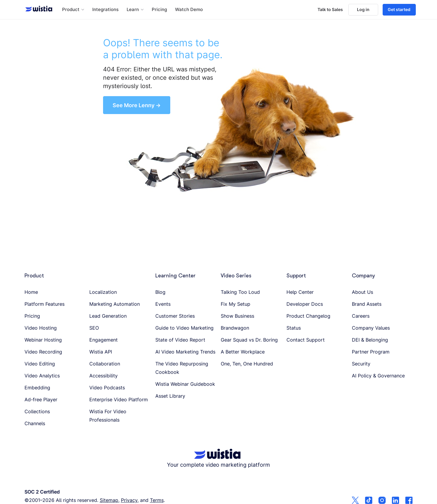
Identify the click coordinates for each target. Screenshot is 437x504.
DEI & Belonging (370, 340)
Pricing (159, 10)
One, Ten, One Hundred (247, 364)
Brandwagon (235, 328)
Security (361, 364)
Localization (103, 292)
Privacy (129, 500)
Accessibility (103, 376)
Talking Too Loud (240, 292)
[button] (73, 10)
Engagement (103, 340)
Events (163, 304)
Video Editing (40, 364)
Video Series (236, 276)
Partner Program (371, 352)
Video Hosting (41, 328)
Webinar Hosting (43, 340)
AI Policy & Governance (378, 376)
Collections (37, 411)
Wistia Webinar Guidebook (185, 384)
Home (31, 292)
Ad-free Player (41, 399)
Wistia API (101, 352)
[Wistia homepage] (37, 10)
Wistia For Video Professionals (108, 416)
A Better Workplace (243, 352)
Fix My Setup (236, 304)
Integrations (105, 10)
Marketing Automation (115, 304)
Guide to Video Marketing (184, 328)
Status (294, 328)
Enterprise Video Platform (119, 399)
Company (364, 276)
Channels (35, 423)
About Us (362, 292)
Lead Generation (108, 316)
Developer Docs (305, 304)
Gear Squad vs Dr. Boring (249, 340)
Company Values (371, 328)
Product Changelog (308, 316)
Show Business (237, 316)
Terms (157, 500)
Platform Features (45, 304)
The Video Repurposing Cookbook (182, 368)
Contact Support (306, 340)
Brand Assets (367, 304)
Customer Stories (175, 316)
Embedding (37, 388)
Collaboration (105, 364)
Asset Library (170, 396)
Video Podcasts (107, 388)
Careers (361, 316)
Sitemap (109, 500)
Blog (160, 292)
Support (296, 276)
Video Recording (43, 352)
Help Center (300, 292)
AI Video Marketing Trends (185, 352)
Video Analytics (42, 376)
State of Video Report (180, 340)
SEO (94, 328)
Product (34, 276)
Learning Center (175, 276)
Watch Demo (189, 10)
